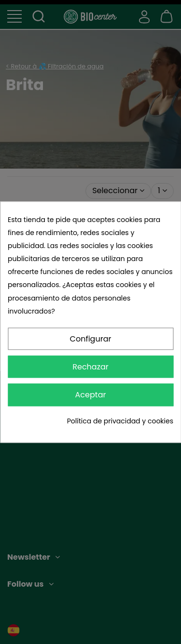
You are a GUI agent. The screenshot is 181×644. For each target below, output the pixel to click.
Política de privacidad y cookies (120, 421)
